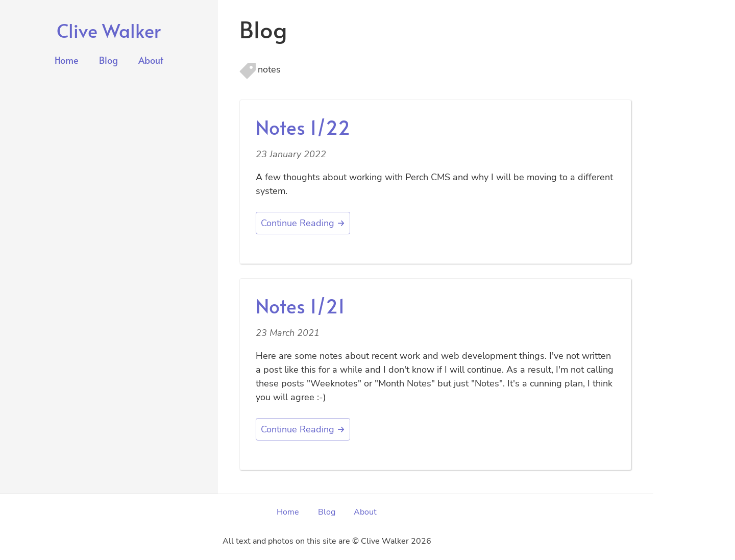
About (151, 60)
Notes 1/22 (303, 127)
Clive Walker (109, 30)
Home (67, 60)
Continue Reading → (303, 223)
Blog (108, 60)
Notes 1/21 (300, 306)
